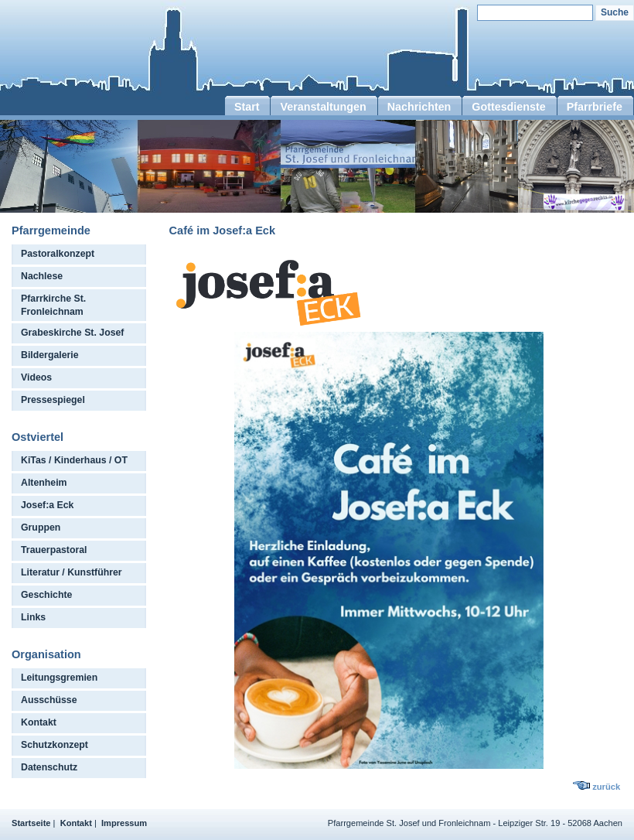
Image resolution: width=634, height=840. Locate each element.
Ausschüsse (49, 700)
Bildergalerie (50, 355)
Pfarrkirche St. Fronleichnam (53, 305)
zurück (606, 787)
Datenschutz (49, 767)
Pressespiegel (53, 400)
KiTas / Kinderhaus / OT (74, 460)
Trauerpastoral (54, 550)
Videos (36, 377)
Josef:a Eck (47, 505)
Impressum (124, 823)
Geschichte (46, 595)
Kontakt (39, 722)
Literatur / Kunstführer (72, 572)
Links (33, 617)
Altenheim (44, 483)
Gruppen (41, 528)
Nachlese (42, 276)
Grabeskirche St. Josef (72, 333)
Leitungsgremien (59, 678)
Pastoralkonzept (58, 254)
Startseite (31, 823)
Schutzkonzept (55, 745)
